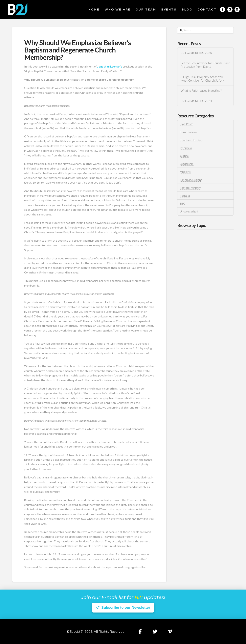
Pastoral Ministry (190, 188)
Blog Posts (187, 124)
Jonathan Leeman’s (110, 66)
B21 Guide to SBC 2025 (196, 53)
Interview (186, 148)
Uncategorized (189, 211)
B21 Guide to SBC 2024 (196, 101)
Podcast (185, 196)
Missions (185, 172)
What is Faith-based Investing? (201, 91)
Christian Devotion (191, 140)
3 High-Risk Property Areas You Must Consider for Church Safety (203, 79)
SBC (182, 203)
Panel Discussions (191, 180)
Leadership (187, 164)
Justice (184, 156)
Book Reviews (189, 132)
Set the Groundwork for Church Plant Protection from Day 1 (205, 65)
